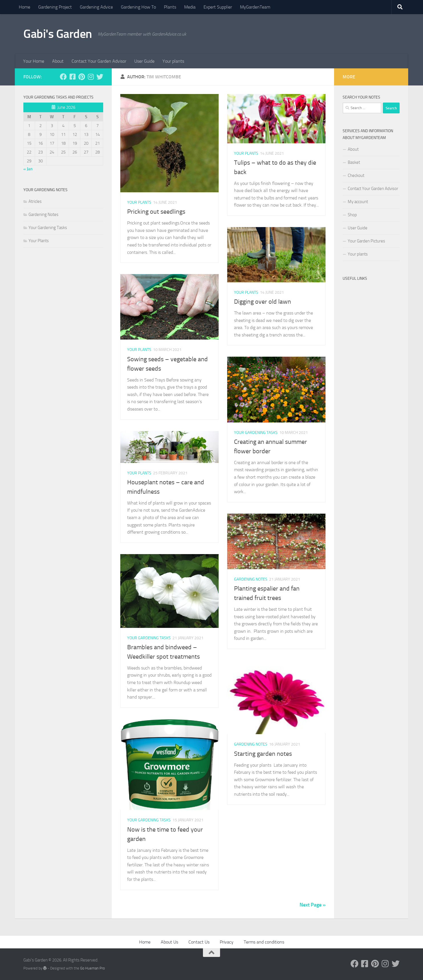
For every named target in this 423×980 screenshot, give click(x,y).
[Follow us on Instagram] (91, 77)
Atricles (35, 201)
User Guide (144, 61)
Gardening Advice (96, 7)
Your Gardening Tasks (256, 433)
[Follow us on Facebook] (63, 77)
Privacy (227, 942)
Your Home (34, 61)
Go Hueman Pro (92, 968)
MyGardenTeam (255, 7)
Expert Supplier (218, 7)
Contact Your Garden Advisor (99, 61)
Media (190, 7)
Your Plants (139, 202)
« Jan (28, 169)
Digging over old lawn (263, 302)
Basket (354, 162)
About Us (169, 942)
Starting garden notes (263, 754)
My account (358, 202)
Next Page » (313, 905)
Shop (352, 215)
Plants (170, 7)
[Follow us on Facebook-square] (72, 77)
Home (25, 7)
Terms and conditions (264, 942)
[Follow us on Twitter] (100, 77)
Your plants (173, 61)
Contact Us (199, 942)
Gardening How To (138, 7)
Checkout (356, 175)
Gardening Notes (251, 579)
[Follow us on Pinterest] (82, 77)
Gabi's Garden (58, 34)
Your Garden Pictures (366, 241)
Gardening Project (55, 7)
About (58, 61)
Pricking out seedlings (156, 212)
